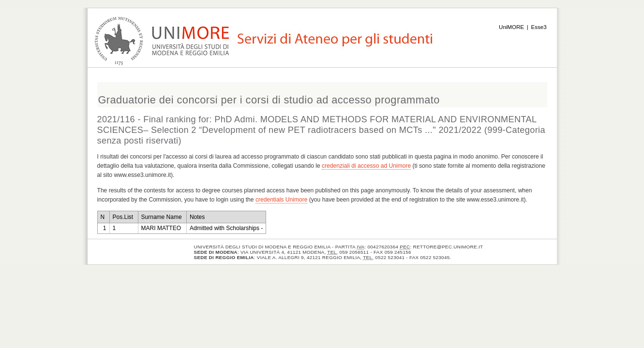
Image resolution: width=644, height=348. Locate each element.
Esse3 (539, 27)
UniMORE (511, 27)
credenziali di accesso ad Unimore (366, 166)
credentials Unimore (282, 200)
